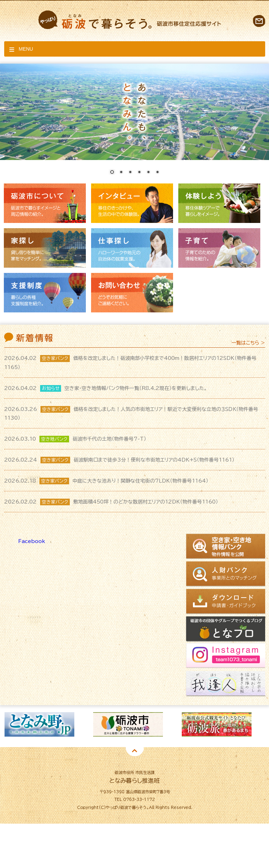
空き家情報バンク (227, 547)
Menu (26, 49)
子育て (219, 248)
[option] (81, 724)
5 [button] (153, 749)
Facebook (32, 541)
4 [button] (142, 749)
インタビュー (132, 203)
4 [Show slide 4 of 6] (139, 173)
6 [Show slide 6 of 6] (157, 173)
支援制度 (45, 293)
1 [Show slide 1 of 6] (112, 173)
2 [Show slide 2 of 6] (121, 173)
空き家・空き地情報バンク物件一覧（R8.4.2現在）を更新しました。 (106, 388)
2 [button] (121, 749)
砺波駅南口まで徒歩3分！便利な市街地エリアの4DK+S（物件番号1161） (119, 460)
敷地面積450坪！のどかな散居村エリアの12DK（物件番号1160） (111, 502)
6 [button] (163, 749)
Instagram (227, 657)
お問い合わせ (259, 21)
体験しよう (219, 203)
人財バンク (227, 574)
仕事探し (132, 248)
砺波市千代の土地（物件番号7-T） (75, 439)
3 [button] (132, 749)
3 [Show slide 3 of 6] (130, 173)
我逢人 (227, 684)
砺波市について (45, 203)
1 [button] (111, 749)
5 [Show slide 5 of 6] (148, 173)
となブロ (227, 629)
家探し (45, 248)
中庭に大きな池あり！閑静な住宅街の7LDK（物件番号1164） (106, 481)
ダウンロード (227, 602)
